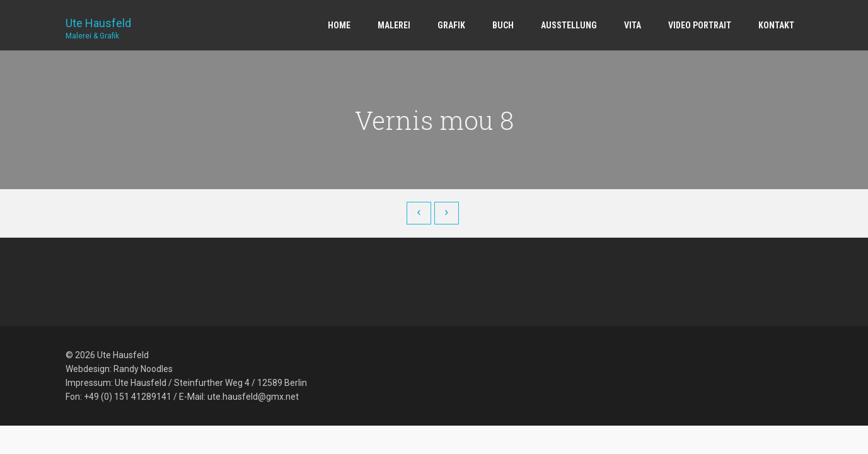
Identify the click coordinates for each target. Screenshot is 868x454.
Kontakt (776, 25)
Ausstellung (569, 25)
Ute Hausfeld (98, 24)
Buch (503, 25)
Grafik (451, 25)
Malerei (394, 25)
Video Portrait (700, 25)
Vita (633, 25)
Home (339, 25)
